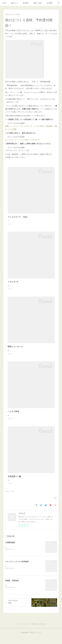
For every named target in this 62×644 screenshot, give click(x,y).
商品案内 (26, 3)
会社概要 (50, 3)
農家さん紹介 (38, 3)
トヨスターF (35, 140)
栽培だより (15, 3)
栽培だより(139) (10, 501)
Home (4, 3)
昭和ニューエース (12, 126)
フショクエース (26, 126)
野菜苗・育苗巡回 (12, 590)
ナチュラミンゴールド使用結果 (17, 571)
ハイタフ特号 (39, 126)
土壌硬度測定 (10, 552)
